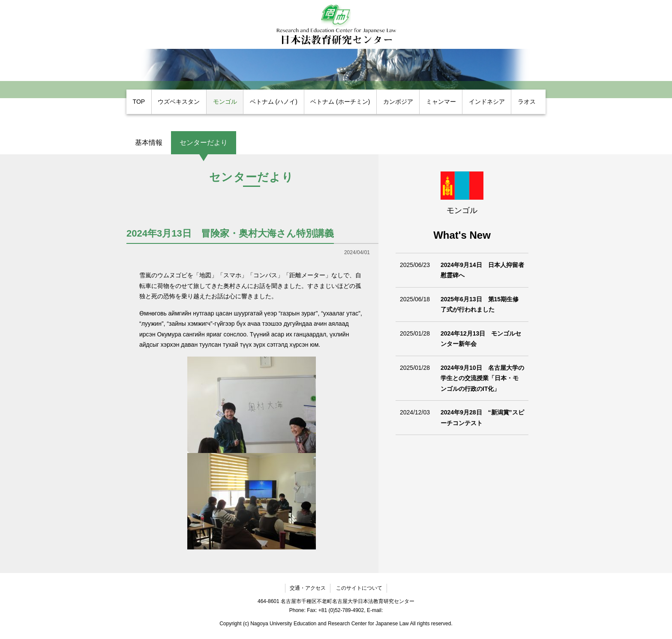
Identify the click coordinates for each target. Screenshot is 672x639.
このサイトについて (359, 588)
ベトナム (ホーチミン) (340, 102)
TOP (139, 102)
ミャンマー (441, 102)
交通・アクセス (308, 588)
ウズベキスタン (179, 102)
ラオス (527, 102)
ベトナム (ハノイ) (274, 102)
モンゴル (225, 102)
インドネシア (487, 102)
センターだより (204, 142)
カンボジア (398, 102)
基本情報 (149, 142)
